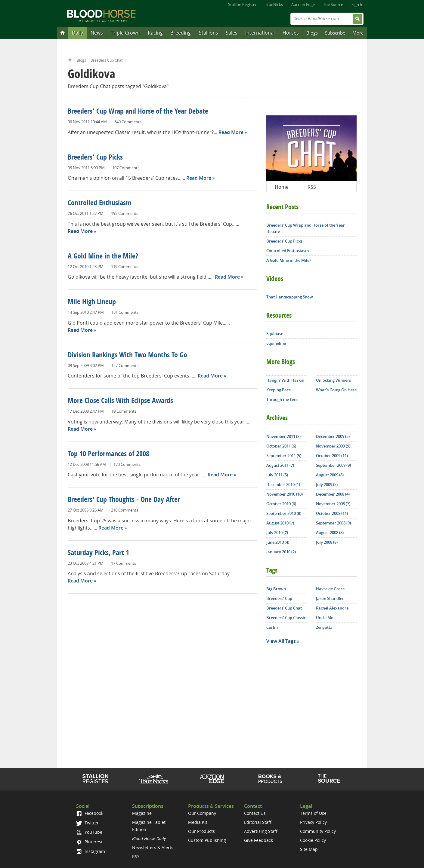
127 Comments (125, 365)
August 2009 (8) (330, 475)
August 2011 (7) (280, 465)
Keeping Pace (279, 390)
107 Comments (126, 168)
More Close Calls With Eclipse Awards (120, 401)
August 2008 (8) (330, 533)
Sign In (357, 5)
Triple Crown (125, 33)
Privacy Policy (313, 822)
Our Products (201, 831)
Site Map (309, 849)
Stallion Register (242, 5)
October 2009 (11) (332, 456)
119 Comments (125, 267)
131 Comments (125, 312)
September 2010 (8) (284, 513)
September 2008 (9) (333, 523)
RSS (312, 187)
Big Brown (276, 589)
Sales (232, 33)
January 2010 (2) (281, 552)
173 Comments (127, 464)
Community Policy (318, 831)
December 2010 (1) (283, 484)
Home (70, 59)
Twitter (87, 823)
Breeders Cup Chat (107, 60)
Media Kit (198, 822)
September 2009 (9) (333, 465)
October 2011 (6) (281, 446)
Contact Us (255, 813)
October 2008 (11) (332, 513)
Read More (231, 132)
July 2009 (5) (327, 484)
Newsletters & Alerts (153, 847)
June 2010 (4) (278, 542)
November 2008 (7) (333, 504)
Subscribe (335, 33)
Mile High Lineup (92, 302)
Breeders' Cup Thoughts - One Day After (124, 500)
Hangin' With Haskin (285, 380)
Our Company (202, 813)
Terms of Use (313, 813)
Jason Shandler (330, 598)
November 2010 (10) (285, 494)
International (260, 33)
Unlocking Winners (333, 380)
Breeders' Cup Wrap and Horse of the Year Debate (138, 112)
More (358, 33)
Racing (155, 33)
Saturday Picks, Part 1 (98, 553)
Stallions (209, 33)
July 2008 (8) (327, 542)
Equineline (276, 343)
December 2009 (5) (333, 436)
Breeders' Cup (279, 598)
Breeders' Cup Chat (284, 608)
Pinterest (89, 842)
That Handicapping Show (290, 297)
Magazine (142, 813)
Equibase (275, 334)
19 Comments (124, 411)
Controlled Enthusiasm (100, 203)
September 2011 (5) (284, 456)
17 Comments (124, 563)
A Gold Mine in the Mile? (103, 257)
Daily (77, 33)
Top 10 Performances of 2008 (108, 454)
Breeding (181, 33)
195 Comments (125, 213)
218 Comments (125, 510)
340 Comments (128, 122)
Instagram (90, 851)
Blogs (312, 33)
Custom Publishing (207, 840)
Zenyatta (324, 627)
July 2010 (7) (277, 533)
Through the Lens (282, 399)
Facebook (90, 813)
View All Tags (281, 641)
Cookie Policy (313, 840)
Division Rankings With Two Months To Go (127, 356)
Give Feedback (258, 840)
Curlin (272, 627)
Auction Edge (303, 5)
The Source (333, 5)
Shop (270, 779)
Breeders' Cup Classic (286, 618)
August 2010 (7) (280, 523)
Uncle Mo (325, 618)
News (97, 33)
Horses (291, 33)
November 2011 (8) (283, 436)
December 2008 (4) (333, 494)
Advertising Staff (261, 831)
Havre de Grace (330, 589)
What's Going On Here (336, 390)
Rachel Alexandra (332, 608)
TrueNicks (274, 5)
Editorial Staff (258, 822)
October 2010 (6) (281, 504)
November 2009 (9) (333, 446)
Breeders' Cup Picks (95, 158)
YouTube (89, 832)
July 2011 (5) (277, 475)
